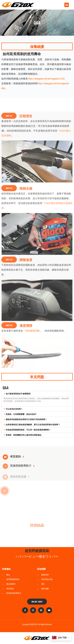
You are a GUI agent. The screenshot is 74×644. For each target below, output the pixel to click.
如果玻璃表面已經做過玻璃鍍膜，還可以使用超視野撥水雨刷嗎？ (33, 425)
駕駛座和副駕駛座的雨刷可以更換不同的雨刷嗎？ (26, 419)
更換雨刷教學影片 (21, 470)
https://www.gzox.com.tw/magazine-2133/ (46, 79)
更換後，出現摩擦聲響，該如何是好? (21, 414)
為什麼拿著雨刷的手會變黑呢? (18, 394)
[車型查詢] (5, 461)
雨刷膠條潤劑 (33, 359)
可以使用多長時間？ (14, 409)
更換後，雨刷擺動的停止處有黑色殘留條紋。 (24, 435)
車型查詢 (15, 460)
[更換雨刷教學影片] (5, 471)
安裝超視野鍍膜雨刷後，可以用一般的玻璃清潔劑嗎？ (28, 430)
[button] (67, 5)
